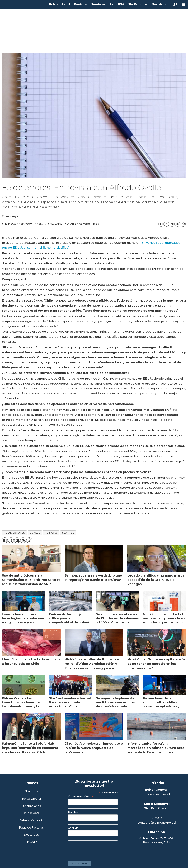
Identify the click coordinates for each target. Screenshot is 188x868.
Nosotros (159, 4)
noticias (51, 533)
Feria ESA (117, 4)
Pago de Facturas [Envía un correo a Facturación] (31, 828)
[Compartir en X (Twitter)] (167, 224)
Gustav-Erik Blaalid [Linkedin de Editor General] (157, 794)
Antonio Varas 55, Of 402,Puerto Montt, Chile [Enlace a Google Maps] (157, 840)
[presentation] (94, 849)
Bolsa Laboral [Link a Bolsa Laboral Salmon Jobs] (31, 799)
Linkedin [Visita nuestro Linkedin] (31, 842)
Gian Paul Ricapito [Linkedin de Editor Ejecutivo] (157, 808)
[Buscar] (175, 4)
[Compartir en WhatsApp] (183, 224)
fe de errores (14, 533)
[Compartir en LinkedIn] (172, 224)
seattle (68, 533)
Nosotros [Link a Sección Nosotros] (31, 792)
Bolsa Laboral (60, 4)
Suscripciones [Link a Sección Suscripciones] (31, 806)
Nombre (73, 812)
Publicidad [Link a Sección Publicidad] (31, 813)
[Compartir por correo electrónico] (178, 224)
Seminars (98, 4)
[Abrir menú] (184, 4)
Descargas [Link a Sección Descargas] (31, 835)
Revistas (81, 4)
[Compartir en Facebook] (161, 224)
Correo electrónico (81, 796)
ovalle (35, 533)
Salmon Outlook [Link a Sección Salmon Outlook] (31, 820)
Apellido (73, 828)
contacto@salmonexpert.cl (157, 823)
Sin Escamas (138, 4)
